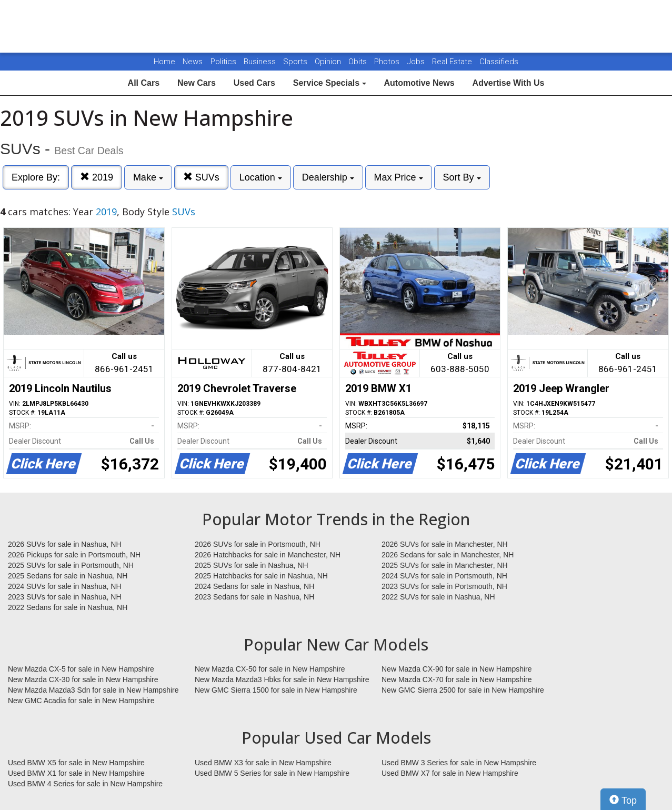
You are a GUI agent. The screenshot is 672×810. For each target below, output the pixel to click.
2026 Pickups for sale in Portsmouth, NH (74, 555)
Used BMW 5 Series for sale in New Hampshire (272, 773)
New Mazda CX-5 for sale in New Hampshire (81, 669)
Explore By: (36, 177)
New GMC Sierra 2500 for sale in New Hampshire (463, 690)
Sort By (462, 177)
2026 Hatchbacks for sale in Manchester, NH (268, 555)
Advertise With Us (509, 83)
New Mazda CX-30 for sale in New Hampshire (83, 679)
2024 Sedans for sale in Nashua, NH (254, 586)
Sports (296, 62)
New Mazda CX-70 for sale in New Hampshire (457, 679)
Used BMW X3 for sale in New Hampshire (263, 763)
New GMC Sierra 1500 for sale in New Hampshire (276, 690)
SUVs (201, 177)
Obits (359, 62)
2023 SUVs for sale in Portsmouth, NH (444, 586)
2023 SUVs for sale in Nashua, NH (65, 597)
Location (261, 177)
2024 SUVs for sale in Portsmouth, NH (444, 576)
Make (148, 177)
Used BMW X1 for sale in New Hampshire (76, 773)
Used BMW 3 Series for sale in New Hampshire (459, 763)
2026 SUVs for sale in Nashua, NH (65, 544)
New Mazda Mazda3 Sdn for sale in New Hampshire (93, 690)
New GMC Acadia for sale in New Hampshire (81, 701)
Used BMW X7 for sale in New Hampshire (450, 773)
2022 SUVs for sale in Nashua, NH (438, 597)
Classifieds (499, 62)
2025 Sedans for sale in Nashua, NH (68, 576)
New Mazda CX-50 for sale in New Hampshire (270, 669)
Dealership (328, 177)
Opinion (329, 62)
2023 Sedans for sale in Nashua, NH (254, 597)
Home (164, 62)
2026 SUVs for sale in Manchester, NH (445, 544)
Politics (223, 62)
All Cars (144, 83)
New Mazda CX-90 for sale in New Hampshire (457, 669)
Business (261, 62)
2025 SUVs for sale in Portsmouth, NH (71, 565)
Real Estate (453, 62)
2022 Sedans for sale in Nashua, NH (68, 607)
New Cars (197, 83)
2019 (97, 177)
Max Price (399, 177)
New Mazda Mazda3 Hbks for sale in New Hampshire (282, 679)
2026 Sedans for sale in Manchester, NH (448, 555)
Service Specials (330, 83)
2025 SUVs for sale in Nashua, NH (252, 565)
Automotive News (419, 83)
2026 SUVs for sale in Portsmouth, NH (258, 544)
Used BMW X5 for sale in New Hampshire (76, 763)
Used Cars (254, 83)
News (193, 62)
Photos (388, 62)
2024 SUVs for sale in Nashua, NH (65, 586)
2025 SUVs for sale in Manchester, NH (445, 565)
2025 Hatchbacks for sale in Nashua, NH (261, 576)
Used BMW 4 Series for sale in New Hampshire (85, 784)
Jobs (417, 62)
